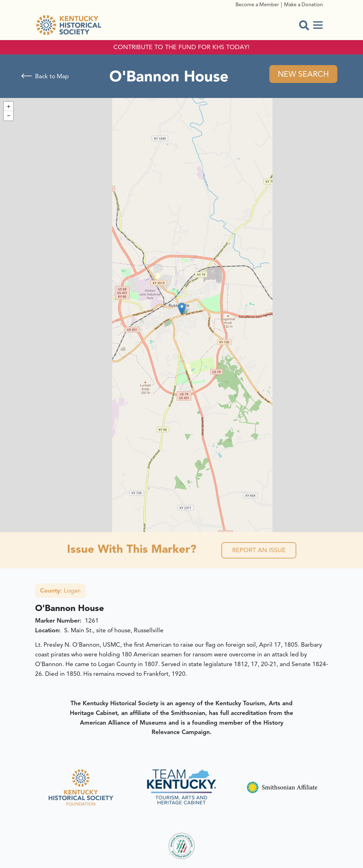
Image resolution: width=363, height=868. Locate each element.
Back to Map (52, 76)
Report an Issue (259, 550)
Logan (60, 591)
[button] (182, 309)
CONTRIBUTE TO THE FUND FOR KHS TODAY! (181, 47)
